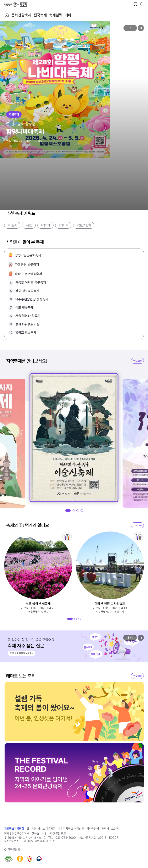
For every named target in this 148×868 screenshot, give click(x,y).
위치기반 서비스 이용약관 (41, 829)
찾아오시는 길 (39, 834)
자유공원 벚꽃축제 (27, 265)
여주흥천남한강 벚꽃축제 (32, 299)
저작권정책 (93, 829)
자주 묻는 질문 (58, 834)
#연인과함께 (84, 225)
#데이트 (63, 225)
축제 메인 (7, 15)
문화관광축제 (21, 15)
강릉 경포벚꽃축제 (27, 291)
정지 (141, 28)
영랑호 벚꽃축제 (26, 332)
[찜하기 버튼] (136, 4)
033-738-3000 (66, 838)
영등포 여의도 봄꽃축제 (31, 283)
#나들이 (12, 225)
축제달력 (56, 15)
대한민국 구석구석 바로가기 (16, 5)
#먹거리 (45, 225)
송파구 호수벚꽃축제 (28, 274)
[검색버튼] (142, 4)
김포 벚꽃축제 (24, 308)
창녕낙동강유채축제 (28, 255)
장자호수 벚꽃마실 (27, 324)
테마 (68, 15)
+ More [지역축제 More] (137, 361)
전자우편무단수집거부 (17, 834)
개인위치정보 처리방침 (71, 829)
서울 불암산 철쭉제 (28, 316)
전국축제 (40, 15)
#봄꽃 (29, 225)
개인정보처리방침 (14, 829)
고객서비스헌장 (110, 829)
